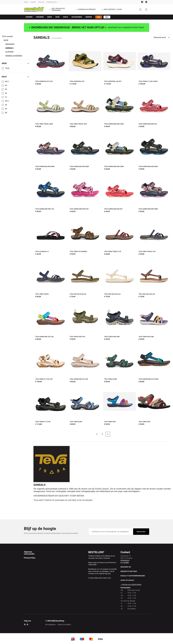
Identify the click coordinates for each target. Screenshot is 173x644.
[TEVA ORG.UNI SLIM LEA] (85, 278)
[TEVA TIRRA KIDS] (120, 406)
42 (6, 93)
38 (6, 113)
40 (6, 105)
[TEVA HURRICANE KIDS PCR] (85, 193)
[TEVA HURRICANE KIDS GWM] (120, 108)
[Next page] (108, 434)
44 (6, 85)
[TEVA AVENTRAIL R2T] (85, 65)
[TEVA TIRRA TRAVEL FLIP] (120, 235)
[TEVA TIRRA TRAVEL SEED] (51, 108)
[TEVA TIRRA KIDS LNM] (154, 321)
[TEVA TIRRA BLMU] (85, 406)
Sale (99, 17)
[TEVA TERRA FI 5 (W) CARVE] (154, 65)
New (107, 17)
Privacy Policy (30, 558)
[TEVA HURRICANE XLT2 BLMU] (154, 363)
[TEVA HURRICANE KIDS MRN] (51, 150)
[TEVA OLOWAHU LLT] (51, 235)
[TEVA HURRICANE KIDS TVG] (51, 193)
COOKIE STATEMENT (64, 625)
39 (6, 109)
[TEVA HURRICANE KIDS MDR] (85, 150)
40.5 (7, 101)
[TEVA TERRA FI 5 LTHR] (51, 406)
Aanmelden (141, 532)
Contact (33, 2)
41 (6, 97)
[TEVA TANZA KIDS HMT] (120, 321)
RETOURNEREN (51, 625)
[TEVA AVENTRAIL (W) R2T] (120, 65)
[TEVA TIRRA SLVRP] (120, 363)
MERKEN (89, 17)
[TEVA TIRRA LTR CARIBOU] (85, 235)
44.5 (7, 82)
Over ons (41, 2)
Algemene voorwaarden (29, 553)
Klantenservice (52, 2)
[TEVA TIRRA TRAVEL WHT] (85, 108)
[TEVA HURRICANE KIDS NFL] (154, 108)
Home (26, 2)
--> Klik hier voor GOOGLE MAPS (131, 585)
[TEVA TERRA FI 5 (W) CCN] (51, 363)
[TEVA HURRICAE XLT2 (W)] (51, 65)
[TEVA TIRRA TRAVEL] (51, 278)
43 (6, 89)
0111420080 (125, 563)
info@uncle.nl (125, 560)
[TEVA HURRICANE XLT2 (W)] (51, 321)
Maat (15, 77)
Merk (15, 63)
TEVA (7, 68)
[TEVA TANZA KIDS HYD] (85, 321)
